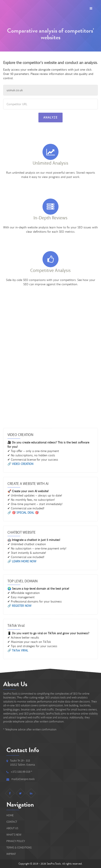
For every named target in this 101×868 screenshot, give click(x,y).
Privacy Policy (16, 841)
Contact (12, 822)
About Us (12, 828)
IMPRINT (11, 854)
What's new (14, 835)
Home (10, 815)
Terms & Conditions (19, 848)
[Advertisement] (50, 367)
